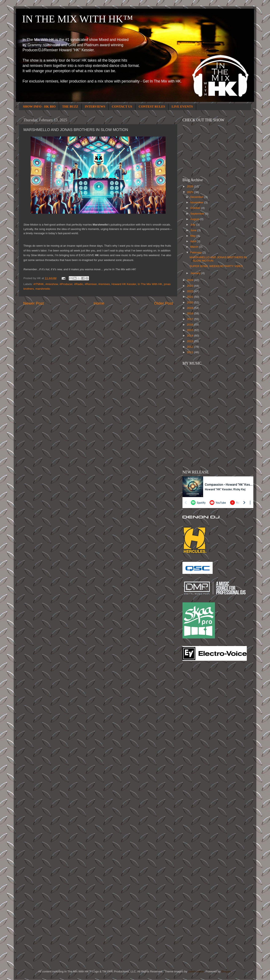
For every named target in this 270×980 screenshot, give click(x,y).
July (193, 225)
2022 (190, 291)
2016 (190, 325)
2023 (190, 286)
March (195, 247)
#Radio (79, 284)
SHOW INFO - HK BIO (39, 107)
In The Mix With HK (150, 284)
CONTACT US (122, 107)
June (194, 230)
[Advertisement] (199, 732)
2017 (190, 319)
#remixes (104, 284)
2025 (190, 192)
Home (99, 303)
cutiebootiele (196, 971)
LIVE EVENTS (182, 107)
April (194, 241)
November (197, 202)
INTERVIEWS (95, 107)
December (197, 197)
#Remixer (91, 284)
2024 (190, 280)
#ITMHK (39, 284)
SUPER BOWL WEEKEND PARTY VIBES (216, 266)
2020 (190, 302)
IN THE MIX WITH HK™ (78, 19)
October (196, 208)
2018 (190, 313)
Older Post (164, 303)
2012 (190, 347)
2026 (190, 186)
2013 (190, 341)
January (196, 273)
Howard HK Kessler (124, 284)
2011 (190, 352)
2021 (190, 297)
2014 (190, 336)
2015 (190, 330)
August (195, 219)
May (193, 236)
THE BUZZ (70, 107)
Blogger (226, 971)
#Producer (66, 284)
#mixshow (52, 284)
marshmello (43, 289)
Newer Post (34, 303)
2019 (190, 308)
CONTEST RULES (152, 107)
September (198, 214)
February (196, 252)
